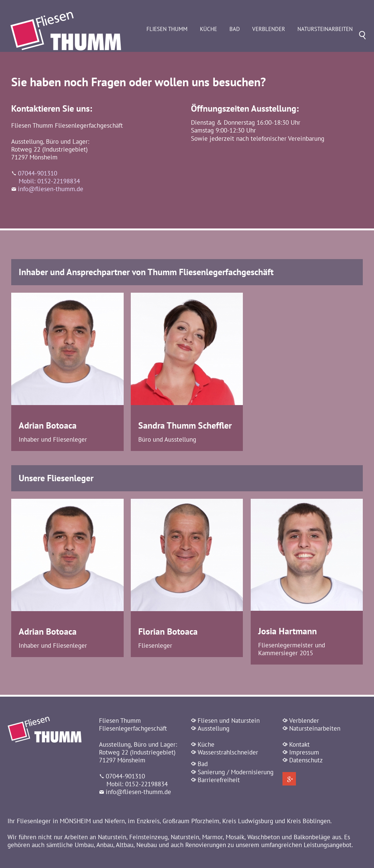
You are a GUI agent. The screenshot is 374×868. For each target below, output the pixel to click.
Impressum (304, 756)
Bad (246, 48)
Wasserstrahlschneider (228, 756)
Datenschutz (306, 764)
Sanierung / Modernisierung (236, 776)
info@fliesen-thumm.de (51, 193)
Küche (220, 48)
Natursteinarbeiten (336, 48)
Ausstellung (214, 732)
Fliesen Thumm (178, 48)
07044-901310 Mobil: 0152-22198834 (46, 181)
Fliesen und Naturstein (229, 725)
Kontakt (299, 749)
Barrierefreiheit (219, 784)
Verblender (280, 48)
